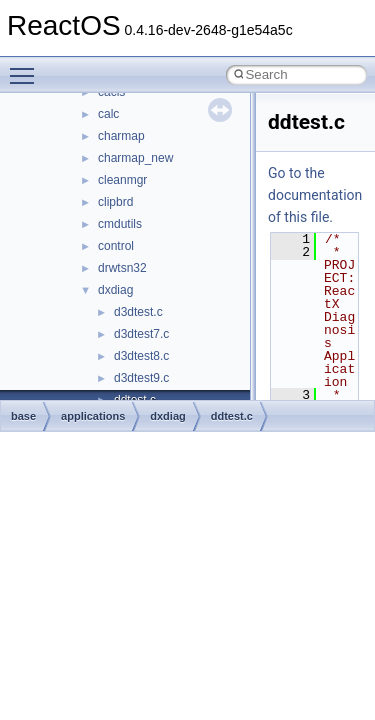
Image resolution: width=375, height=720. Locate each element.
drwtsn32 (122, 268)
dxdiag (115, 290)
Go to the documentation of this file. (315, 195)
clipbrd (115, 202)
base (23, 416)
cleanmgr (122, 180)
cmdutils (120, 224)
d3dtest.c (138, 312)
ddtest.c (232, 416)
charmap (121, 136)
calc (108, 114)
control (116, 246)
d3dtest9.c (141, 378)
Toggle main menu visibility (27, 67)
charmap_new (135, 158)
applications (93, 416)
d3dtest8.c (141, 356)
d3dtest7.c (141, 334)
